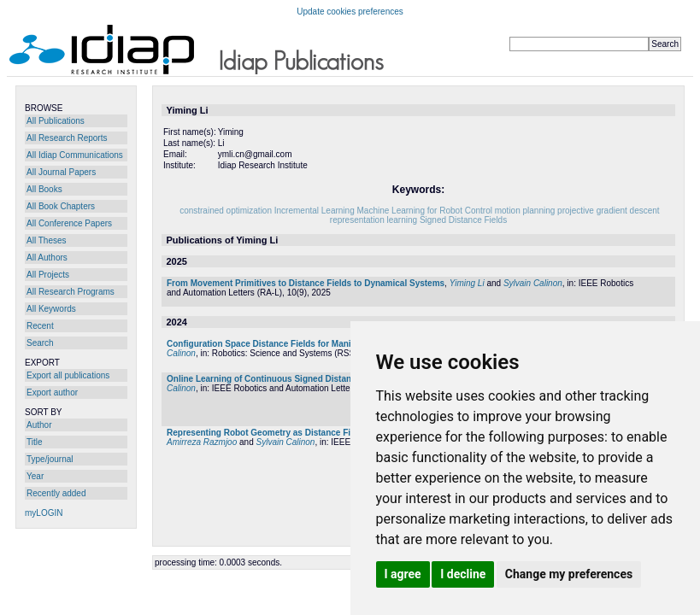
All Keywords (51, 309)
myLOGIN (44, 513)
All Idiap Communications (75, 155)
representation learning (374, 220)
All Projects (48, 275)
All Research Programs (71, 292)
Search (40, 343)
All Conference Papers (69, 223)
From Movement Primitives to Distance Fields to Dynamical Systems (306, 283)
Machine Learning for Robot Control (425, 211)
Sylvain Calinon (533, 283)
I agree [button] (403, 574)
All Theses (47, 240)
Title (35, 442)
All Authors (47, 258)
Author (39, 425)
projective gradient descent (609, 211)
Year (35, 476)
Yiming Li (467, 283)
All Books (44, 189)
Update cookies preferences (350, 12)
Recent (40, 326)
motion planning (525, 211)
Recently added (56, 493)
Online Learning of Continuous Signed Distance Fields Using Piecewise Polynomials (338, 379)
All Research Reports (67, 138)
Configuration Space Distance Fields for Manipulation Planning (294, 344)
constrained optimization (226, 211)
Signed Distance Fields (463, 220)
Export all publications (68, 375)
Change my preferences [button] (569, 574)
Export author (52, 392)
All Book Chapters (61, 206)
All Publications (56, 121)
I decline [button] (463, 574)
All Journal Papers (61, 172)
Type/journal (50, 459)
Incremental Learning (315, 211)
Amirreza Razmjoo (202, 442)
